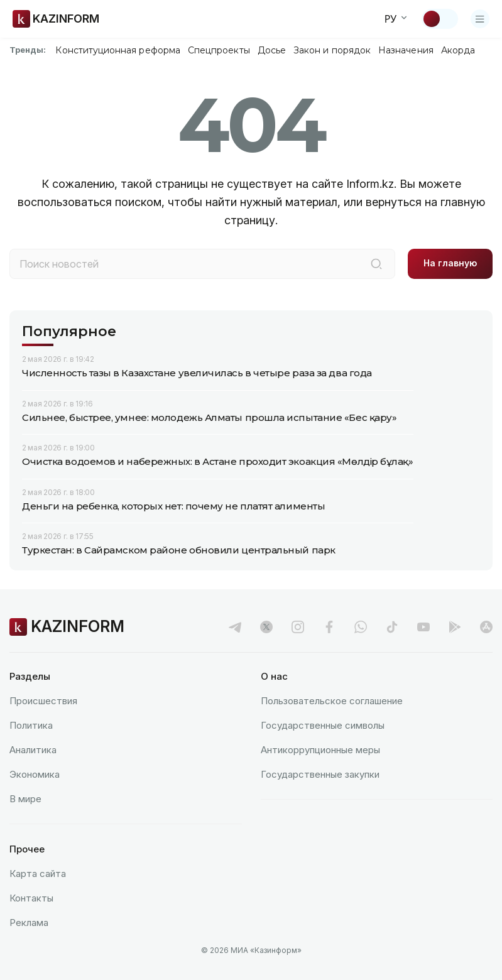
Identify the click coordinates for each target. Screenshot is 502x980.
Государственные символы (323, 725)
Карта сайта (38, 874)
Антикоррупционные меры (320, 750)
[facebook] (329, 627)
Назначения (406, 50)
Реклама (29, 923)
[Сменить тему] (440, 19)
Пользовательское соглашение (332, 701)
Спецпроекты (219, 50)
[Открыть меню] (480, 19)
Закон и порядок (332, 50)
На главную (450, 263)
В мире (25, 799)
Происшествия (43, 701)
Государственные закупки (320, 774)
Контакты (31, 898)
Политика (31, 725)
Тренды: (28, 50)
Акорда (458, 50)
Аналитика (33, 750)
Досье (272, 50)
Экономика (35, 774)
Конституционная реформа (118, 50)
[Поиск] (376, 264)
